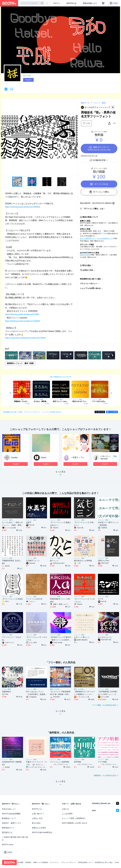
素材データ (85, 103)
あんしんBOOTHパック (88, 238)
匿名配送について (9, 818)
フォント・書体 (99, 103)
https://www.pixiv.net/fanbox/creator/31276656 (25, 338)
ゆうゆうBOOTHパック (105, 238)
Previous (3, 137)
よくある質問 (67, 814)
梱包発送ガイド (8, 828)
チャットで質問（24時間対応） (74, 818)
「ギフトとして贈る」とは (93, 209)
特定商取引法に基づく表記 (90, 279)
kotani (44, 457)
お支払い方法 (88, 270)
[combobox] (32, 3)
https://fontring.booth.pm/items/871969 (22, 314)
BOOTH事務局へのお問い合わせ (75, 823)
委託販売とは (7, 832)
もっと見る (60, 474)
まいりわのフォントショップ (61, 377)
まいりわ (27, 76)
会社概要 (20, 862)
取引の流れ (87, 265)
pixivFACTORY (85, 255)
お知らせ (65, 809)
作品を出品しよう (90, 3)
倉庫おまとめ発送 (39, 828)
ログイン (57, 3)
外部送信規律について (85, 862)
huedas (14, 457)
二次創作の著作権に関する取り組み (15, 838)
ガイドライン (55, 862)
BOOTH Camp (8, 845)
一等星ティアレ (78, 457)
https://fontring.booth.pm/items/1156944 (23, 321)
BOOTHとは (71, 3)
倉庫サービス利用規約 (41, 862)
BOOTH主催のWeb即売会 (42, 832)
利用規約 (28, 862)
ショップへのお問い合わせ (90, 288)
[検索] (42, 3)
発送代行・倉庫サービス (12, 823)
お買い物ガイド (38, 814)
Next (76, 137)
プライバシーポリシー (89, 284)
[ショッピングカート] (103, 3)
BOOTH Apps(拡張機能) (11, 814)
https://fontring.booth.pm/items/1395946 (23, 207)
